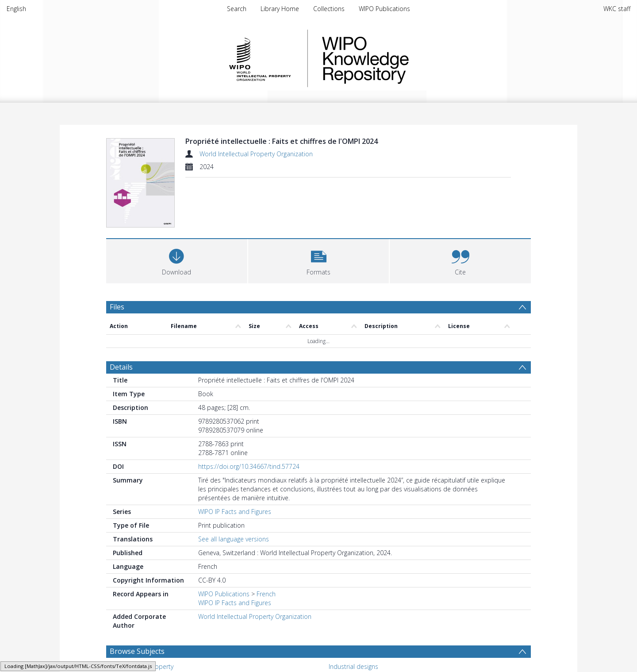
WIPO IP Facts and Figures (235, 466)
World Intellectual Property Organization (256, 154)
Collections (329, 9)
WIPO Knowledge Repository (402, 58)
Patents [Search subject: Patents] (340, 635)
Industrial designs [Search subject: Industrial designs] (353, 621)
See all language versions (234, 494)
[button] (319, 214)
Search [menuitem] (237, 9)
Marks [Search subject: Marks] (125, 635)
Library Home (280, 9)
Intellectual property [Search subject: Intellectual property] (145, 621)
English (16, 9)
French (266, 549)
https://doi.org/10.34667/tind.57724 (249, 421)
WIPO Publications (384, 9)
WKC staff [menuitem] (617, 9)
